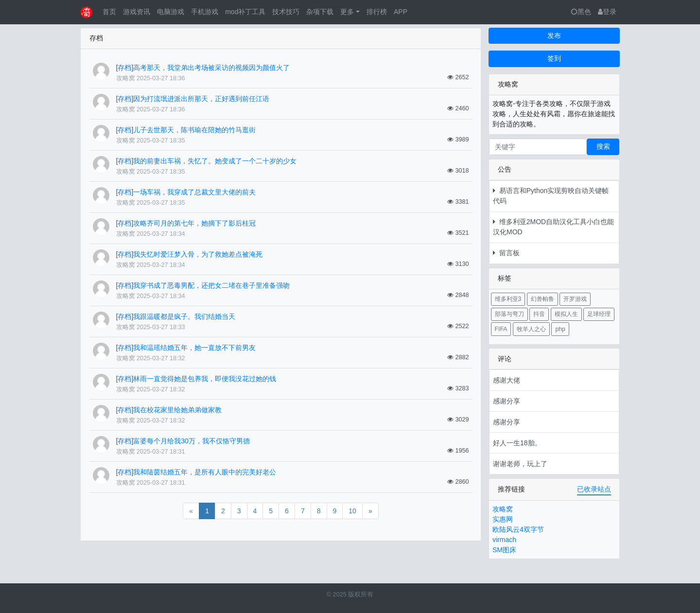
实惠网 (503, 519)
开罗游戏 (575, 299)
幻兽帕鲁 (542, 299)
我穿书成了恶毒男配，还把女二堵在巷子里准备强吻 (211, 285)
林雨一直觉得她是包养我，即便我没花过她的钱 (205, 379)
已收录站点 (594, 489)
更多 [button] (347, 12)
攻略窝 (503, 509)
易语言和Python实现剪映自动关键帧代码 (551, 196)
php (560, 329)
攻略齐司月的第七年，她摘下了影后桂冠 (194, 223)
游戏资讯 (137, 12)
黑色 (581, 12)
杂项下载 (320, 12)
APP (401, 12)
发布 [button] (554, 35)
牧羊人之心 (531, 329)
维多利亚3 (508, 299)
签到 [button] (554, 58)
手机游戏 (205, 12)
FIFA (501, 329)
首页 (109, 12)
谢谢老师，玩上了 (520, 464)
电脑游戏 (171, 12)
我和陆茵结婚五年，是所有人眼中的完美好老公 (205, 472)
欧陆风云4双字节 (518, 529)
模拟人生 (566, 314)
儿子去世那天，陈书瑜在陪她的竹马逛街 (194, 130)
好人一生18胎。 (517, 443)
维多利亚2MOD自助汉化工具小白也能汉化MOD (553, 227)
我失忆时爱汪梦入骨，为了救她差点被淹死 (198, 254)
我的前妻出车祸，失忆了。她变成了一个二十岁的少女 (215, 161)
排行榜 (377, 12)
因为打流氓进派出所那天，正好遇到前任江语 (201, 99)
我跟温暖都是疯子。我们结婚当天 (184, 316)
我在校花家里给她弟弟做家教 (177, 410)
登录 (607, 12)
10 (352, 511)
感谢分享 (507, 401)
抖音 (539, 314)
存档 (124, 68)
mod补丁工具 (245, 12)
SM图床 (504, 550)
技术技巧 (286, 12)
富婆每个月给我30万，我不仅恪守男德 (192, 441)
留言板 (506, 253)
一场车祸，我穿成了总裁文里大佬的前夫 (194, 192)
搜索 (603, 146)
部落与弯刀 (509, 314)
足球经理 (599, 314)
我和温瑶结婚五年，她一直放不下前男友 (194, 348)
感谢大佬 (507, 380)
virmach (504, 540)
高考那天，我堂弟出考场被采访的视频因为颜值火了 (211, 68)
